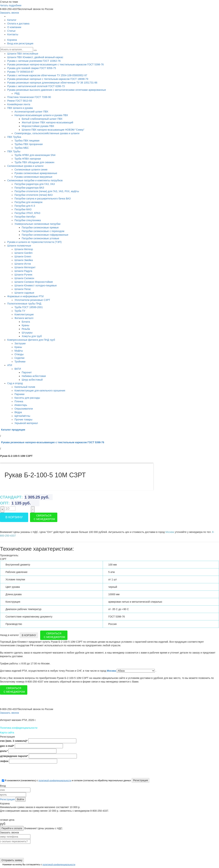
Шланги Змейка (24, 260)
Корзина (12, 40)
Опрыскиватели (24, 409)
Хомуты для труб (32, 336)
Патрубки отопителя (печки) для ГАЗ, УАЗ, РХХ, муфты (47, 191)
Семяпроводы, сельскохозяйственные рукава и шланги (47, 133)
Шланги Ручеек (23, 275)
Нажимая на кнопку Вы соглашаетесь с (39, 865)
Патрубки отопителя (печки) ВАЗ (34, 195)
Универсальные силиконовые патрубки (37, 224)
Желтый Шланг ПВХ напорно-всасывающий (47, 122)
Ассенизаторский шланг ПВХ (31, 112)
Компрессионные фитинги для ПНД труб (31, 340)
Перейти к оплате (12, 828)
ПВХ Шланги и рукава (20, 108)
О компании (14, 27)
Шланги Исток (23, 264)
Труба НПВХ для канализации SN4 (35, 155)
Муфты (19, 351)
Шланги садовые (24, 293)
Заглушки (20, 343)
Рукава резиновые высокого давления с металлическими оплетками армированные (57, 90)
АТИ (10, 365)
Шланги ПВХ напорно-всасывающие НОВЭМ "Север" (53, 130)
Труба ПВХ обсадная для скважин (34, 162)
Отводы (19, 354)
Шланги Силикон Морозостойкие (34, 282)
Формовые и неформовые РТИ (25, 296)
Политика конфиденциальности (19, 728)
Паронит (27, 372)
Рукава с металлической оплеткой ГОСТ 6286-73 (36, 86)
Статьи (11, 31)
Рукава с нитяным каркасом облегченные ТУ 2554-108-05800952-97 (47, 75)
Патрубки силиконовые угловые (40, 238)
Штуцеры (27, 333)
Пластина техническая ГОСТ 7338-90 (29, 97)
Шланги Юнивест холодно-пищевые (36, 285)
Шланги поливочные (19, 246)
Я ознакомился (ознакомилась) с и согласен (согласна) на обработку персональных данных (66, 781)
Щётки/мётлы (22, 416)
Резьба (26, 329)
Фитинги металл (24, 318)
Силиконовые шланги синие (31, 170)
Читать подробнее (11, 5)
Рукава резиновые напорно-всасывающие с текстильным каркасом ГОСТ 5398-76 (55, 64)
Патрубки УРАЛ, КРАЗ (27, 213)
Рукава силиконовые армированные (36, 173)
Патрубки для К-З (25, 206)
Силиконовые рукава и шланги (25, 166)
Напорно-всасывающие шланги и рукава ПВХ (41, 115)
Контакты (13, 34)
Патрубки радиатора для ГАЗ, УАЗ (35, 184)
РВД (17, 93)
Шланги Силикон (24, 278)
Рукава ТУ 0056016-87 (20, 72)
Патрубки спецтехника (28, 220)
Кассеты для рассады (27, 398)
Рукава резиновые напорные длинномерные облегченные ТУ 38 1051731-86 (52, 83)
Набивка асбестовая (34, 376)
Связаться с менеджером (44, 517)
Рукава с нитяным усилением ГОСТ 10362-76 (34, 61)
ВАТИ (18, 369)
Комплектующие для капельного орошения (40, 391)
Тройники (20, 362)
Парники (19, 394)
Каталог (12, 20)
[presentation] (27, 771)
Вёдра (18, 412)
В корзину (14, 517)
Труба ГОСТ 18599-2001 (29, 307)
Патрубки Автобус (25, 217)
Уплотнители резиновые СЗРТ (32, 300)
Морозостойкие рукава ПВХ (38, 126)
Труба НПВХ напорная (28, 159)
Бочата (26, 322)
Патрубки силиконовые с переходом (43, 231)
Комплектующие (24, 314)
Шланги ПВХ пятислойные (23, 54)
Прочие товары (23, 420)
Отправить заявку (12, 860)
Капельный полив (25, 387)
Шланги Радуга (23, 271)
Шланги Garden (24, 253)
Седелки (19, 358)
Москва (112, 671)
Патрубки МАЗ (23, 209)
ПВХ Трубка (14, 137)
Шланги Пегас (23, 289)
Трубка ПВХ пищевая (27, 141)
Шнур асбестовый (32, 380)
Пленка (19, 401)
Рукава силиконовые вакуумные (33, 177)
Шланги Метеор (24, 249)
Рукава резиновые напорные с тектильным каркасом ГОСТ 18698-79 (48, 79)
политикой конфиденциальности (55, 781)
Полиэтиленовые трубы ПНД (24, 304)
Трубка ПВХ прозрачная (29, 144)
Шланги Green (23, 256)
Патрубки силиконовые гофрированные (45, 235)
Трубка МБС (22, 148)
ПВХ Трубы (14, 151)
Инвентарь (21, 405)
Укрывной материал (26, 423)
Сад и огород (15, 383)
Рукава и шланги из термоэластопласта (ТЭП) (34, 242)
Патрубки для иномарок (28, 202)
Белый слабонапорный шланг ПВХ (42, 119)
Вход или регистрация (20, 43)
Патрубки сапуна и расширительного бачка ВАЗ (42, 199)
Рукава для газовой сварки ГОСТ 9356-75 (32, 68)
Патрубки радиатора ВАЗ (29, 188)
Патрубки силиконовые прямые (40, 228)
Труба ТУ (20, 311)
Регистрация (7, 799)
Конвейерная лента (19, 104)
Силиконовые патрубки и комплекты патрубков (35, 180)
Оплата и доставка (18, 24)
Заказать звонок (9, 13)
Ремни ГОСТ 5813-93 (20, 101)
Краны (25, 325)
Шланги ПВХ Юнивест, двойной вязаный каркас (35, 57)
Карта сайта (7, 733)
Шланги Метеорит (25, 267)
